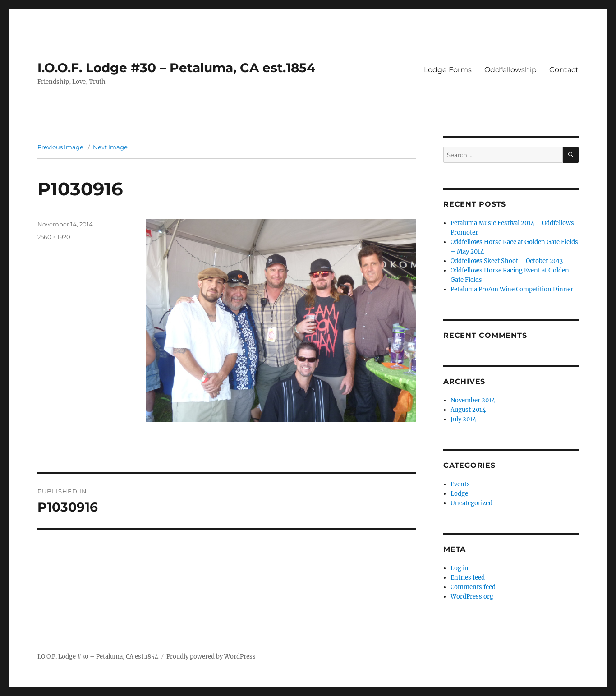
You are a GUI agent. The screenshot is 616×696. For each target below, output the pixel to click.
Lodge (459, 494)
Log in (460, 568)
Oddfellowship (510, 70)
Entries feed (468, 578)
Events (460, 484)
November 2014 (473, 400)
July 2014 (463, 419)
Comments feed (473, 587)
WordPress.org (472, 597)
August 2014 (468, 410)
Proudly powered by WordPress (211, 657)
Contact (564, 70)
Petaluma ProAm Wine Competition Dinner (512, 289)
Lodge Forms (448, 70)
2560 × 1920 (54, 237)
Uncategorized (471, 503)
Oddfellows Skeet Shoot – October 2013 (507, 261)
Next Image (110, 147)
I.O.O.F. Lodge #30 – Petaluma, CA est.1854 (176, 68)
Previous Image (60, 147)
